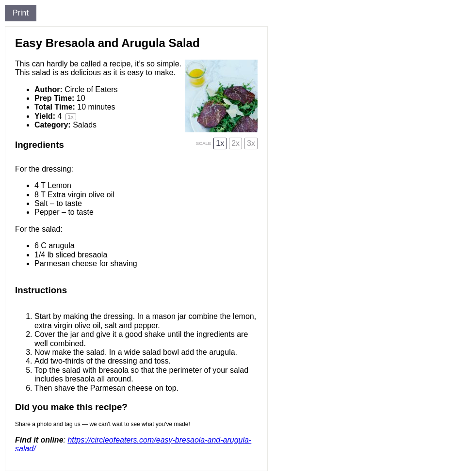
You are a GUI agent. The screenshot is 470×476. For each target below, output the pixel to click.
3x (251, 143)
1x (220, 143)
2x (235, 143)
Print (21, 13)
